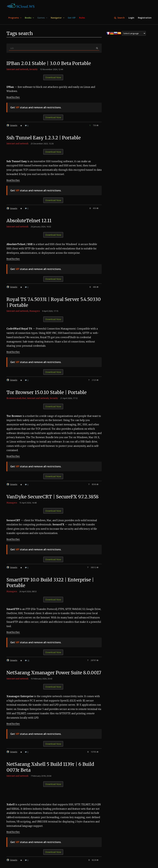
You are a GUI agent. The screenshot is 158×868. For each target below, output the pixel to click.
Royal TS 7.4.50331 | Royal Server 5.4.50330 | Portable (54, 302)
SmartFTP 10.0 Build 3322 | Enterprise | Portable (50, 583)
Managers (35, 311)
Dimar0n (14, 125)
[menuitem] (15, 18)
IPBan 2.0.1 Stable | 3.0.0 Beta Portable (49, 63)
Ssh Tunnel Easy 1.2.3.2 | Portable (44, 138)
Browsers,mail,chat (16, 398)
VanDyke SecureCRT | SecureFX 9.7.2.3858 (53, 497)
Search (119, 18)
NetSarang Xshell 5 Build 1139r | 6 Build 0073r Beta (51, 767)
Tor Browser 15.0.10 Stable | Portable (47, 392)
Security (33, 69)
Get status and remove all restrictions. (36, 107)
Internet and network (17, 69)
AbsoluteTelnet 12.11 (29, 221)
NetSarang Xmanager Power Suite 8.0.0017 (54, 673)
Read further (13, 97)
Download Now (53, 77)
